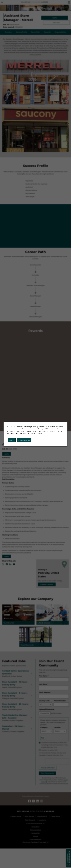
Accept (12, 440)
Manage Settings (24, 440)
